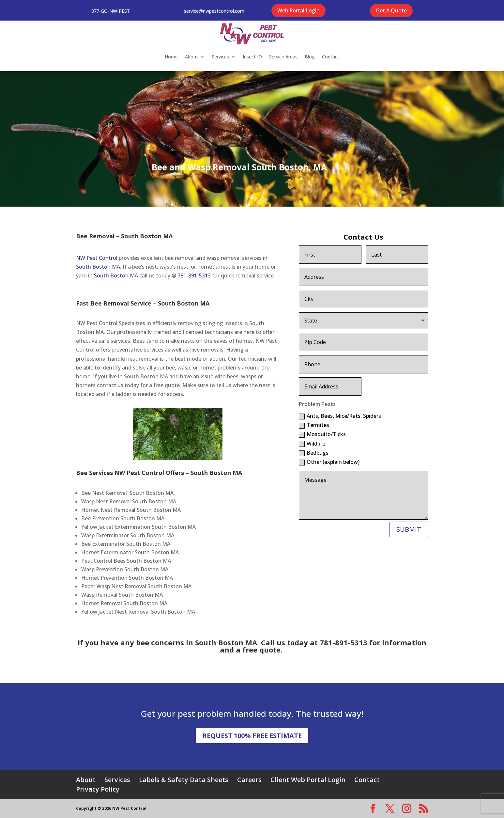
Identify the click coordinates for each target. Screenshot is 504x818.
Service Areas (283, 57)
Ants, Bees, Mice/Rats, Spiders (340, 416)
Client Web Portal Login (308, 780)
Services (220, 57)
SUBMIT (409, 529)
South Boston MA (98, 267)
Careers (249, 780)
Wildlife (312, 444)
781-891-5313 (194, 275)
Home (171, 57)
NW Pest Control (97, 258)
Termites (314, 425)
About (191, 57)
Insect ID (252, 57)
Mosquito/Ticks (322, 434)
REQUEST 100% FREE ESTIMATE (252, 736)
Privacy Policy (98, 789)
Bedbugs (314, 453)
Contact (331, 57)
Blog (310, 57)
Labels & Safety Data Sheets (184, 780)
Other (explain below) (329, 462)
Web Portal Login (298, 10)
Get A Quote (391, 10)
